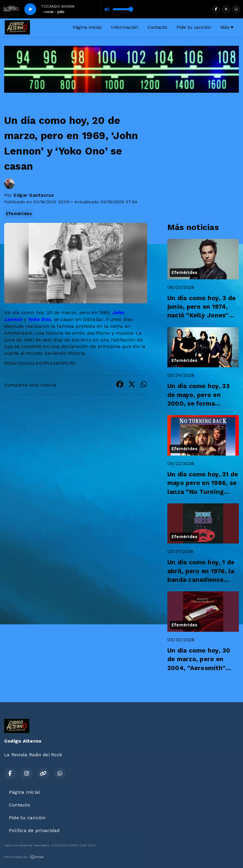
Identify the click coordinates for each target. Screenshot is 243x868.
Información (124, 27)
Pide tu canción (194, 27)
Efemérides (19, 214)
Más (227, 27)
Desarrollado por (24, 857)
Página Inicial (87, 27)
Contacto (157, 27)
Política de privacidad (34, 830)
